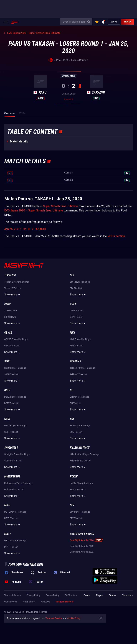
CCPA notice (71, 595)
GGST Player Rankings (15, 426)
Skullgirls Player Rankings (17, 454)
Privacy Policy (33, 595)
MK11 (8, 534)
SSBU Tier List (11, 374)
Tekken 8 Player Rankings (17, 282)
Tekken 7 (76, 361)
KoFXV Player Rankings (81, 483)
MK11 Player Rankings (15, 541)
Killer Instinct (80, 448)
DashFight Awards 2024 (82, 540)
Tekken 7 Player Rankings (83, 368)
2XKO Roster (11, 311)
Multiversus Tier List (14, 490)
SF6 (72, 275)
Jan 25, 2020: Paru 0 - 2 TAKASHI (25, 229)
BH (72, 390)
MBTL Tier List (11, 518)
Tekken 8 (10, 275)
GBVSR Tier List (12, 346)
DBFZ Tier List (11, 403)
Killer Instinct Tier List (81, 461)
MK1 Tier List (76, 346)
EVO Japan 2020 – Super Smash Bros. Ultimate (34, 210)
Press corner (29, 602)
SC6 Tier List (76, 432)
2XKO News (10, 317)
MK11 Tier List (11, 547)
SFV (72, 505)
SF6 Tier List (76, 288)
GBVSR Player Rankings (16, 339)
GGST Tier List (11, 432)
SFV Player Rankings (80, 512)
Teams (113, 595)
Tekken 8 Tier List (13, 288)
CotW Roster (76, 317)
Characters (127, 595)
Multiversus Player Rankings (18, 483)
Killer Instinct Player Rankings (85, 454)
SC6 (72, 419)
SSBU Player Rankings (15, 368)
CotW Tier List (77, 311)
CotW (73, 304)
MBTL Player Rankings (15, 512)
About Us (45, 602)
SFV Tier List (76, 518)
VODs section (116, 236)
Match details (19, 141)
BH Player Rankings (80, 397)
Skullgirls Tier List (13, 461)
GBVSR (8, 333)
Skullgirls (11, 448)
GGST (7, 419)
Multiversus (12, 476)
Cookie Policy (52, 595)
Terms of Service (13, 595)
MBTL (7, 505)
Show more (13, 295)
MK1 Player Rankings (80, 339)
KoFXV (74, 476)
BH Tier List (76, 403)
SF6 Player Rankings (80, 282)
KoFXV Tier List (77, 490)
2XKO (7, 304)
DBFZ (7, 390)
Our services (11, 602)
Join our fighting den (25, 565)
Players (100, 595)
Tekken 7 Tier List (78, 374)
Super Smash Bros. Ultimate (61, 206)
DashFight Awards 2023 (82, 546)
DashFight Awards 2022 (82, 552)
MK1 (73, 333)
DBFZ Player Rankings (15, 397)
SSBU (7, 361)
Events (87, 595)
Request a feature (65, 602)
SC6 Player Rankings (80, 426)
